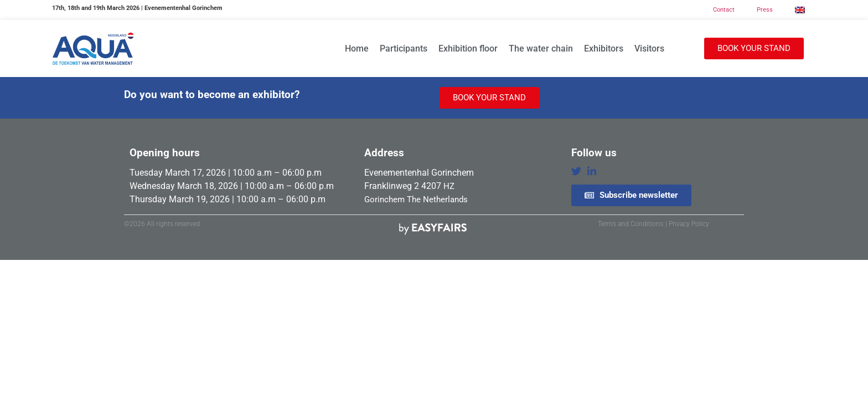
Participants (404, 48)
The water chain (541, 48)
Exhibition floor (468, 48)
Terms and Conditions (631, 224)
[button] (754, 48)
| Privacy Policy (687, 224)
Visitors (649, 48)
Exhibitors (604, 48)
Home (357, 48)
